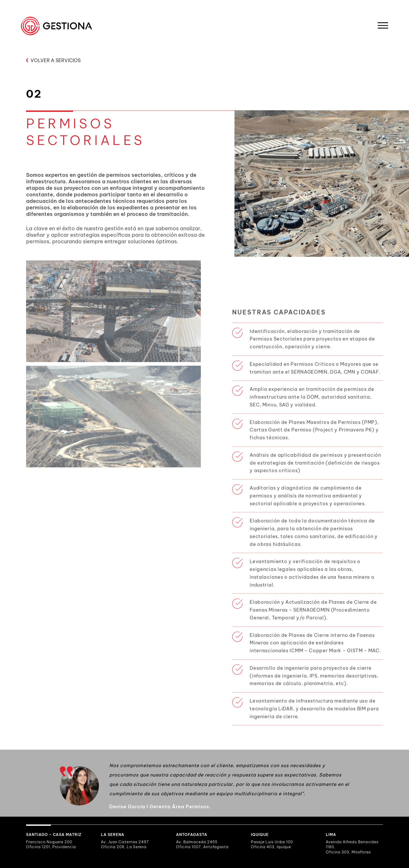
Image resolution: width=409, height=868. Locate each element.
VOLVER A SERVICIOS (53, 61)
